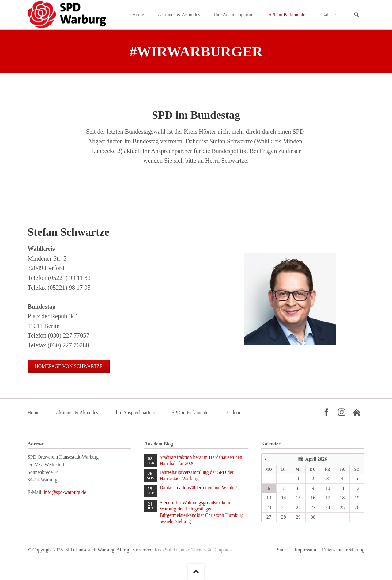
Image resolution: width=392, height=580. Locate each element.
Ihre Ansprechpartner (135, 412)
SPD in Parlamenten (191, 412)
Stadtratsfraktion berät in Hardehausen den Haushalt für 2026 (201, 460)
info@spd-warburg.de (65, 492)
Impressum (305, 550)
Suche (283, 550)
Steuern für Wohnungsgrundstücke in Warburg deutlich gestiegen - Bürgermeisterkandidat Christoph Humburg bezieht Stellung (202, 512)
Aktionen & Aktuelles (77, 412)
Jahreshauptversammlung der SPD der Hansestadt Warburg (197, 475)
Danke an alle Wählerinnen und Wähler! (199, 488)
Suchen (357, 15)
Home (34, 412)
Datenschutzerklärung (343, 550)
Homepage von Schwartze (68, 366)
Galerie (234, 412)
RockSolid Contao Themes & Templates (194, 550)
